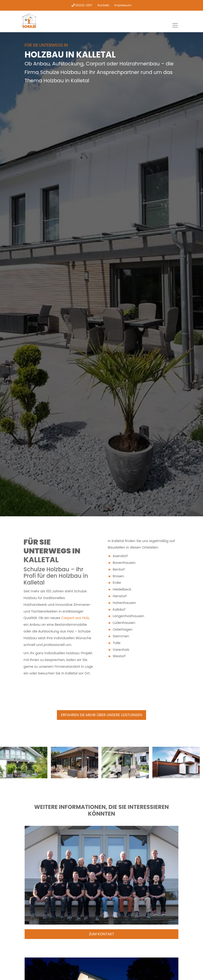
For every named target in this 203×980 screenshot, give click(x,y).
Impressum (123, 5)
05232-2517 (82, 5)
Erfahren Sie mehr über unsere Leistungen (101, 715)
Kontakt (103, 5)
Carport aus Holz (75, 618)
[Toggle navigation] (175, 25)
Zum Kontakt (102, 934)
